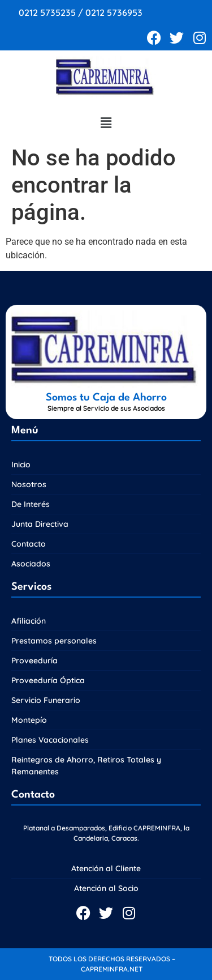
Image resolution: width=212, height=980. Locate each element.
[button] (106, 123)
